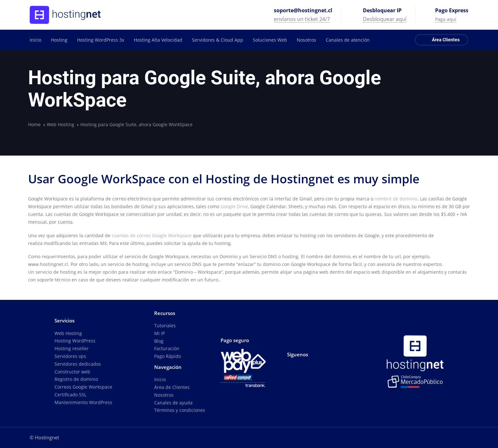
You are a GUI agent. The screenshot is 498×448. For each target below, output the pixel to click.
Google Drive (234, 206)
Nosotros (164, 395)
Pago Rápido (168, 356)
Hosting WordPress (75, 341)
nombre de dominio (396, 199)
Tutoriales (165, 326)
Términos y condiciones (180, 410)
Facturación (167, 348)
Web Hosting (68, 333)
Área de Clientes (172, 387)
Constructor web (72, 372)
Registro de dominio (76, 379)
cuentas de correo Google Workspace (152, 235)
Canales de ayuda (173, 403)
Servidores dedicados (78, 364)
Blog (159, 341)
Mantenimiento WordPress (83, 402)
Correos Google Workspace (83, 387)
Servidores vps (70, 356)
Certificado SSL (70, 395)
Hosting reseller (72, 348)
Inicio (160, 379)
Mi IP (159, 333)
